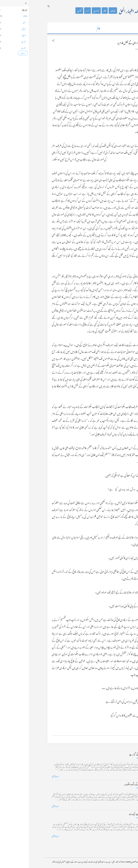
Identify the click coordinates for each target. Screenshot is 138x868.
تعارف (84, 11)
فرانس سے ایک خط (108, 814)
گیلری (50, 11)
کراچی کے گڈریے (108, 754)
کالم (76, 11)
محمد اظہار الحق (100, 11)
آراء (58, 11)
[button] (24, 41)
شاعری (67, 11)
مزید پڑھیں (26, 776)
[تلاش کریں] (19, 6)
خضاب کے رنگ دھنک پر (105, 784)
